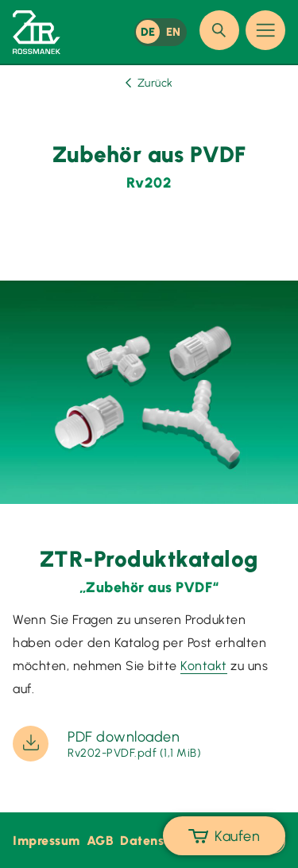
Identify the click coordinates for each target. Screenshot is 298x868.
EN (174, 32)
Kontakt (204, 666)
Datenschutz (159, 841)
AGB (101, 841)
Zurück (149, 83)
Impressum (46, 841)
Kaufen (224, 836)
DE (148, 32)
